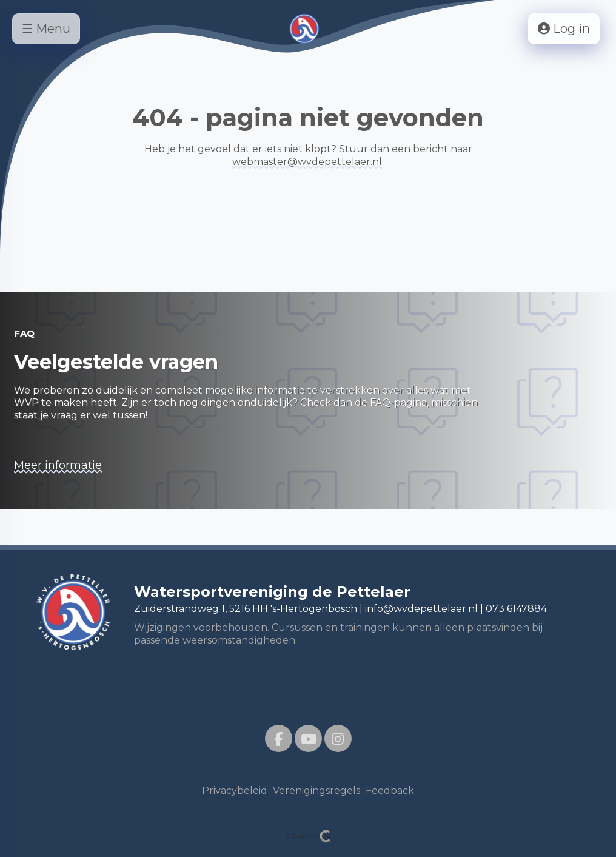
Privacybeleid (235, 791)
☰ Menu (46, 29)
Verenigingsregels (316, 791)
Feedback (390, 791)
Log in (564, 29)
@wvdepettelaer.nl (307, 162)
